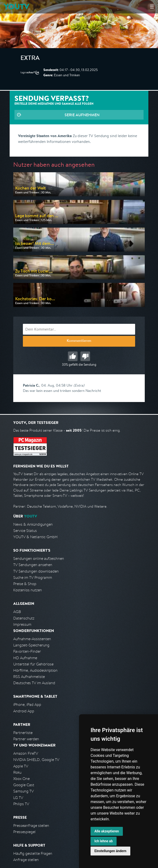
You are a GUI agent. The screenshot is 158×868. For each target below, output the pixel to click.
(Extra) (79, 385)
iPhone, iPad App (27, 705)
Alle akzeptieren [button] (107, 831)
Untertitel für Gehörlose (33, 664)
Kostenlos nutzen (28, 590)
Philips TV (21, 804)
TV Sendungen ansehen (33, 565)
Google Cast (24, 785)
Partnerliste (23, 733)
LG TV (18, 798)
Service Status (25, 531)
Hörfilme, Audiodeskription (35, 670)
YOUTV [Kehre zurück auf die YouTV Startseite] (16, 7)
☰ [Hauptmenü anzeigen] (152, 7)
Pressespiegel (24, 832)
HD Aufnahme (25, 658)
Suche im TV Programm (33, 578)
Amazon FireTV (26, 753)
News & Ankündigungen (33, 524)
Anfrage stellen (26, 860)
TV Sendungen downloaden (36, 571)
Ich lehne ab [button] (104, 841)
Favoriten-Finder (27, 651)
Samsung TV (23, 791)
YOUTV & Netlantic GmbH (35, 537)
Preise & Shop (25, 584)
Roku (17, 772)
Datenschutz (24, 618)
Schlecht (85, 356)
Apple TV (21, 766)
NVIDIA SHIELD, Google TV (36, 760)
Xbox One (21, 779)
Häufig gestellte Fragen (33, 853)
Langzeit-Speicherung (31, 645)
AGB (17, 612)
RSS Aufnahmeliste (29, 677)
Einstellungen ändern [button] (110, 851)
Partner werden (26, 739)
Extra (30, 59)
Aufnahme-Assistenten (32, 639)
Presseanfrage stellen (31, 826)
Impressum (22, 624)
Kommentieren (79, 341)
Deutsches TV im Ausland (34, 683)
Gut (73, 356)
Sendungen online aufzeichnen (39, 558)
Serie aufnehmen (82, 115)
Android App (24, 711)
